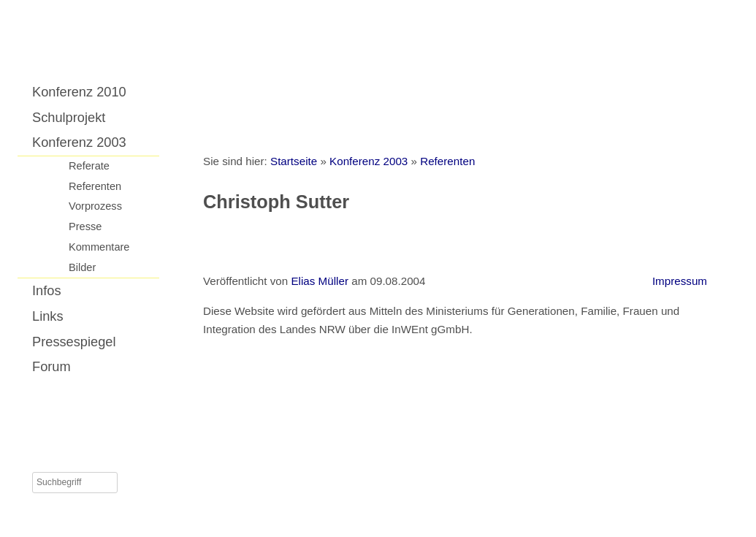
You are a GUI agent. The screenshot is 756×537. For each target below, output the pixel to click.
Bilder (82, 267)
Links (48, 316)
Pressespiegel (74, 342)
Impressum (680, 281)
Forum (51, 366)
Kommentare (99, 247)
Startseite (294, 161)
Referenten (95, 186)
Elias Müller (320, 281)
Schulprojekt (69, 117)
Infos (47, 290)
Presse (85, 226)
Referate (89, 166)
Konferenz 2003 (79, 142)
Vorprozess (95, 206)
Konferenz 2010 (79, 92)
